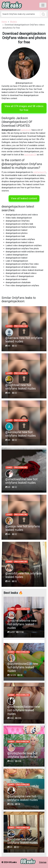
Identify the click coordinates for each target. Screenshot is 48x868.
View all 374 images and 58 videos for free (24, 108)
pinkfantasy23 (40, 172)
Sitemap (43, 862)
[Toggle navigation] (43, 5)
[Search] (24, 14)
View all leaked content (24, 198)
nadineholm (26, 130)
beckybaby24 (30, 155)
